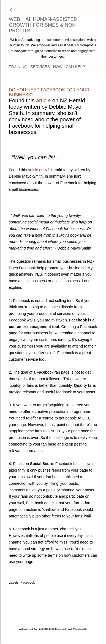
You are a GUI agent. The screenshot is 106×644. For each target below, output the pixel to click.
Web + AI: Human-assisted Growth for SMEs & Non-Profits (43, 25)
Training (18, 67)
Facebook (28, 583)
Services (40, 67)
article (43, 100)
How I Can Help (69, 67)
